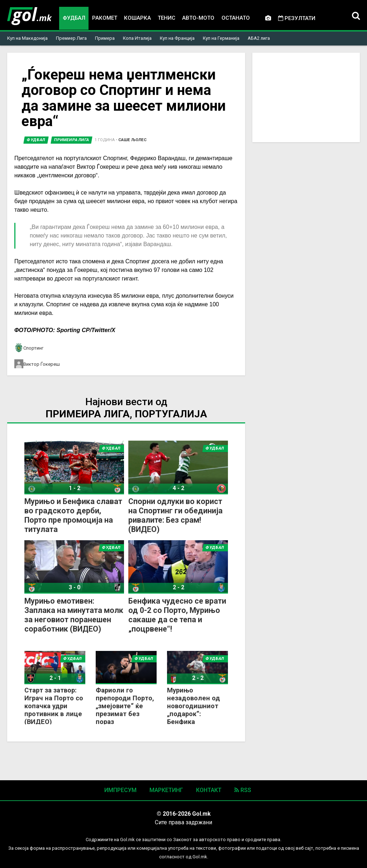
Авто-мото (198, 18)
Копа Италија (137, 38)
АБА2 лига (259, 38)
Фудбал (74, 18)
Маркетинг (166, 790)
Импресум (120, 790)
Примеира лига (72, 140)
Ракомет (105, 18)
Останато (236, 18)
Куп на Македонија (27, 38)
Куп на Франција (177, 38)
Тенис (166, 18)
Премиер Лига (71, 38)
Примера (105, 38)
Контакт (209, 790)
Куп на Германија (221, 38)
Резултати (297, 18)
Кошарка (137, 18)
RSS (243, 790)
